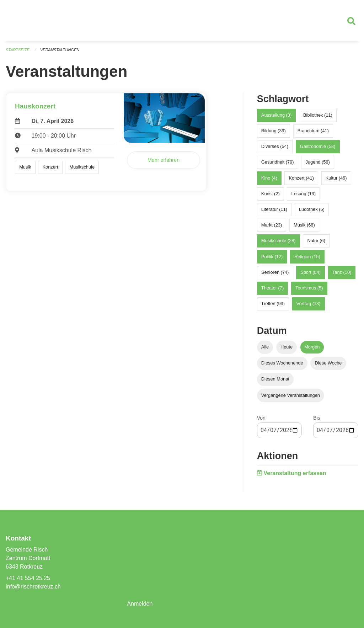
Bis (317, 418)
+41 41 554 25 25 (28, 578)
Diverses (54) (275, 146)
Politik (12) (272, 257)
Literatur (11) (274, 209)
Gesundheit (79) (278, 162)
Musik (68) (304, 225)
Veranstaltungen (60, 50)
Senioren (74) (275, 272)
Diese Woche (328, 363)
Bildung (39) (274, 131)
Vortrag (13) (309, 304)
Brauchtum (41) (313, 131)
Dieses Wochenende (282, 363)
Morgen (312, 347)
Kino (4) (269, 178)
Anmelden (140, 604)
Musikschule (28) (279, 241)
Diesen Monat (275, 379)
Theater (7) (272, 288)
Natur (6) (316, 241)
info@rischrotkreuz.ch (33, 587)
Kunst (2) (271, 194)
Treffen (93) (273, 304)
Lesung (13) (304, 194)
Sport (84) (311, 272)
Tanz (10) (342, 272)
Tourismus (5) (309, 288)
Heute (287, 347)
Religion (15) (307, 257)
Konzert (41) (301, 178)
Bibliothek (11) (318, 115)
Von (261, 418)
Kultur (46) (336, 178)
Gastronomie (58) (318, 146)
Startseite (18, 50)
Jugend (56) (317, 162)
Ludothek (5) (312, 209)
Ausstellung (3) (276, 115)
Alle (265, 347)
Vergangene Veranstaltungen (291, 395)
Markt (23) (272, 225)
